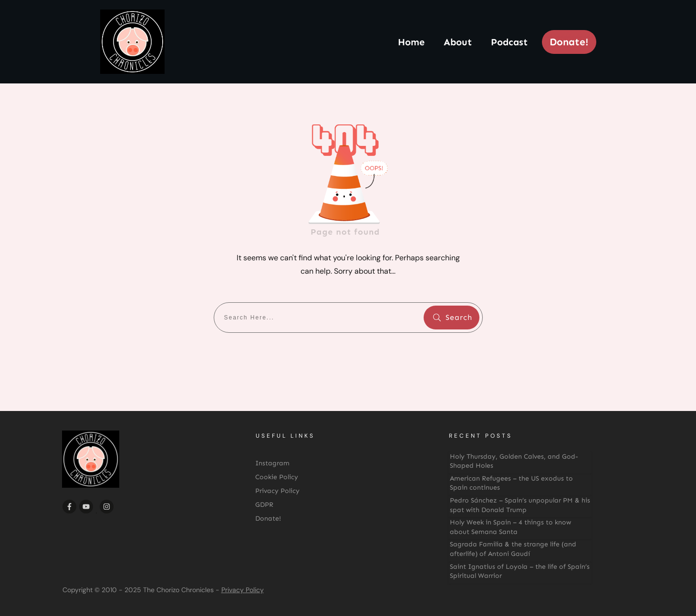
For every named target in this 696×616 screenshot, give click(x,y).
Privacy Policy (243, 590)
